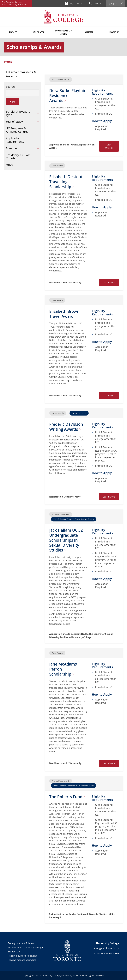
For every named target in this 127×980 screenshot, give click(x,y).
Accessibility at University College (25, 947)
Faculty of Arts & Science (21, 943)
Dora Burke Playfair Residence (67, 96)
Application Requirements (15, 140)
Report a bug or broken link (22, 956)
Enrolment (13, 148)
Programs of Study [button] (63, 32)
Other (10, 165)
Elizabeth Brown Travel (64, 314)
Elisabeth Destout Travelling (66, 182)
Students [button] (38, 32)
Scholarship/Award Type (18, 113)
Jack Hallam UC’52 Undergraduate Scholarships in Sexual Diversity (66, 540)
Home (8, 62)
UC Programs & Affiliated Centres (17, 130)
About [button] (13, 32)
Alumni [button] (89, 32)
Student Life (14, 952)
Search (10, 87)
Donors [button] (114, 32)
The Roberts (68, 797)
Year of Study (14, 122)
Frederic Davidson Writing (66, 427)
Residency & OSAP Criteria (18, 157)
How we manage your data (22, 960)
